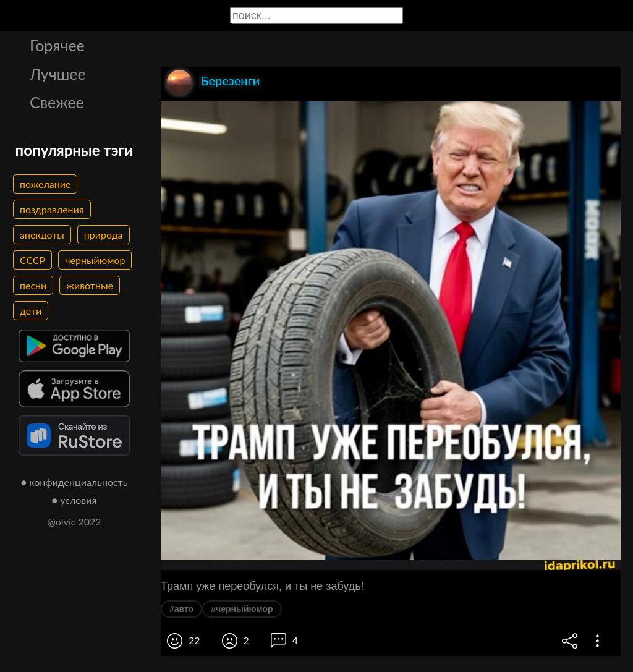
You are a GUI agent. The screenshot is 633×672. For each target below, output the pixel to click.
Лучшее (58, 74)
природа (104, 235)
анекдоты (42, 235)
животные (90, 285)
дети (31, 311)
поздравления (52, 209)
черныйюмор (95, 260)
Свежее (57, 102)
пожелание (45, 184)
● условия (74, 500)
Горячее (57, 45)
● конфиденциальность (74, 482)
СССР (32, 260)
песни (33, 285)
